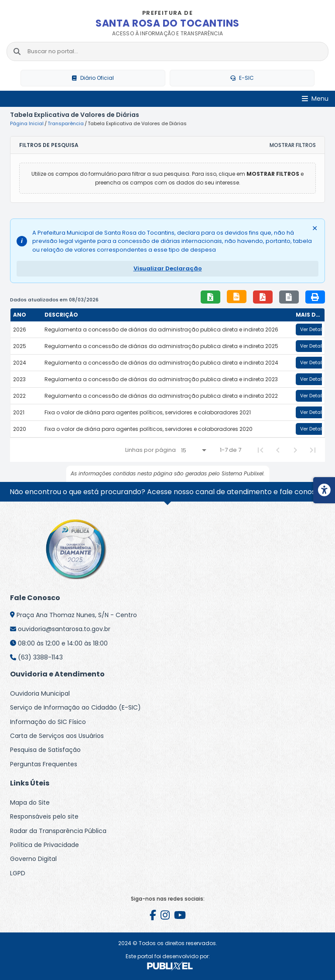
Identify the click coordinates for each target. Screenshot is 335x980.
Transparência (66, 123)
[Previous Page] (278, 450)
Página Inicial (27, 123)
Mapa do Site (30, 802)
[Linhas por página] (193, 450)
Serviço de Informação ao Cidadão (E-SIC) (75, 707)
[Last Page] (313, 450)
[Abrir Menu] (315, 99)
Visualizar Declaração (168, 268)
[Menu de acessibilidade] (324, 490)
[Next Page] (295, 450)
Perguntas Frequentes (44, 764)
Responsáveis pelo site (44, 816)
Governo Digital (33, 859)
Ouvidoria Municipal (40, 693)
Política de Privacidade (44, 845)
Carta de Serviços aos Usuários (57, 736)
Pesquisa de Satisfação (45, 750)
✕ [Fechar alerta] (315, 228)
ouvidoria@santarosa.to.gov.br (64, 629)
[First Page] (260, 450)
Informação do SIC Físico (48, 722)
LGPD (18, 873)
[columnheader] (26, 315)
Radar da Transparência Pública (58, 831)
